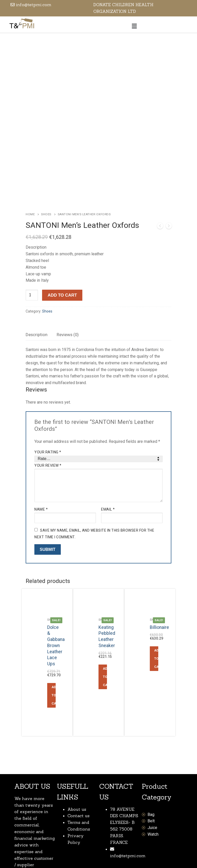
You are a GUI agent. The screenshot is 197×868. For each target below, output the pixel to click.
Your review (48, 414)
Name (41, 458)
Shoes (46, 163)
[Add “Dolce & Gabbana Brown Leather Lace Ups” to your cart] (51, 644)
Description (37, 283)
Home (30, 163)
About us (77, 758)
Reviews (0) (68, 283)
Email (108, 458)
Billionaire (159, 576)
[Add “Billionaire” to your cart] (154, 607)
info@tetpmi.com (128, 804)
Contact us (78, 765)
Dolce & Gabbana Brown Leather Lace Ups (56, 594)
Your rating (48, 401)
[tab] (37, 284)
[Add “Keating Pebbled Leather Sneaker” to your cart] (103, 626)
